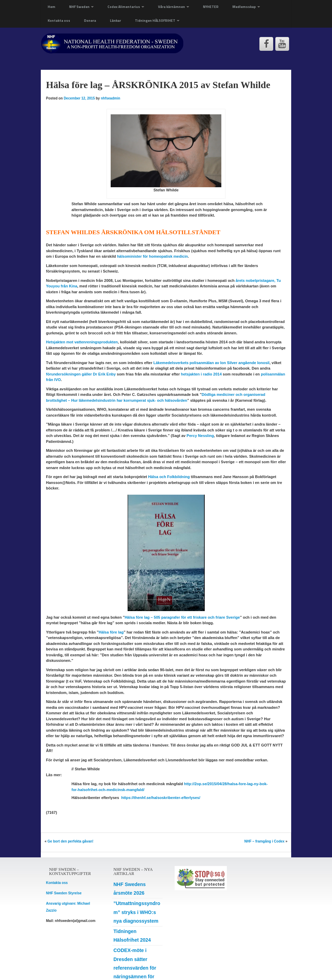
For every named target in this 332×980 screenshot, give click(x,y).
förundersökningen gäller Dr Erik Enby (81, 374)
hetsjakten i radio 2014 (201, 374)
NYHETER (211, 7)
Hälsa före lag (111, 632)
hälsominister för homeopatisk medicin (152, 256)
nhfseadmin (110, 98)
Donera (90, 21)
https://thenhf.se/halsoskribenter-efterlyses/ (161, 798)
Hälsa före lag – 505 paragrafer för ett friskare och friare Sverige (182, 617)
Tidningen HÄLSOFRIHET (157, 21)
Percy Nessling (200, 436)
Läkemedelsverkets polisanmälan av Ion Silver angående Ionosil (212, 363)
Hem (52, 7)
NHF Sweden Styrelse (64, 893)
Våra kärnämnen (174, 7)
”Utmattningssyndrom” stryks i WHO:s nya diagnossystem (137, 912)
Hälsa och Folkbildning (169, 477)
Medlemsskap (246, 7)
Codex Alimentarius (126, 7)
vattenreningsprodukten (82, 342)
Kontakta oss (59, 21)
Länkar (116, 21)
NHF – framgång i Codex (265, 841)
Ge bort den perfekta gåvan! (70, 841)
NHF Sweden (81, 7)
